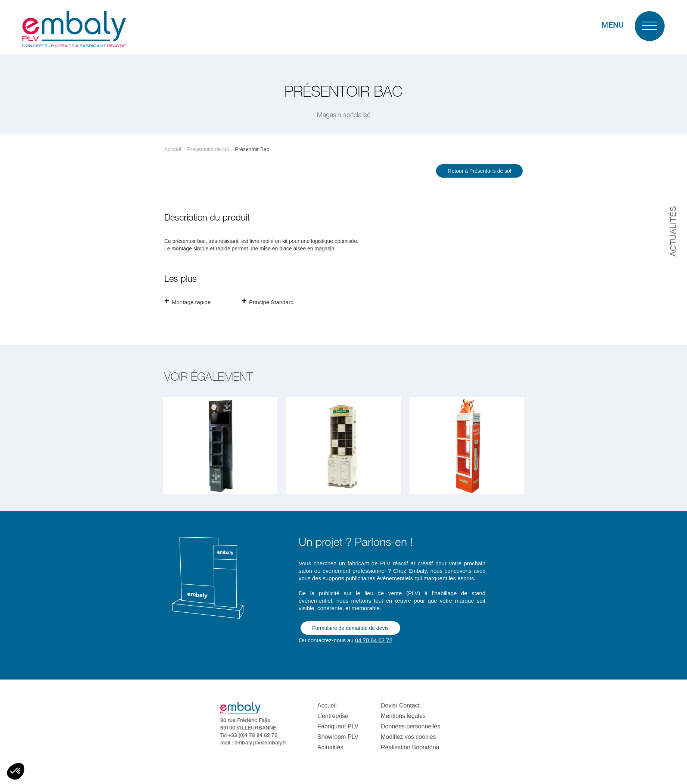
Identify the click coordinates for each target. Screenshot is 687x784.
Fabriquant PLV (338, 726)
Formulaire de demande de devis (350, 628)
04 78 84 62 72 (374, 640)
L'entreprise (333, 716)
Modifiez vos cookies (408, 737)
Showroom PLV (338, 737)
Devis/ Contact (400, 705)
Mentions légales (403, 716)
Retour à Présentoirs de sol (479, 171)
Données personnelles (411, 726)
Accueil (173, 149)
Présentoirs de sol (208, 149)
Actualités (330, 747)
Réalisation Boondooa (410, 747)
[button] (16, 771)
